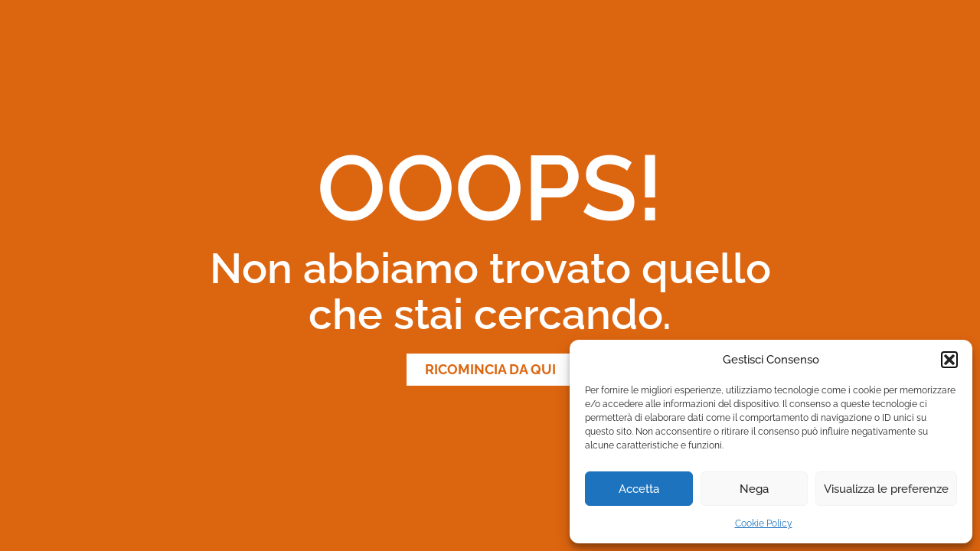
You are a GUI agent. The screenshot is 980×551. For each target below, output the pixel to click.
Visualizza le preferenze (886, 489)
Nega (754, 489)
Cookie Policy (764, 523)
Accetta (639, 489)
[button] (949, 360)
